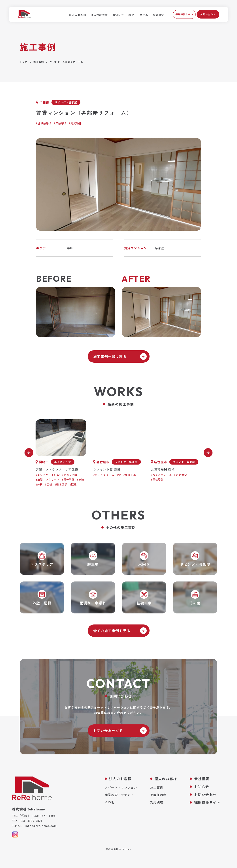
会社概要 (158, 15)
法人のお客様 (78, 15)
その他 (110, 802)
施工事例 (157, 787)
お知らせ (118, 15)
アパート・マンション (121, 787)
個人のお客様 (99, 15)
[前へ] (29, 453)
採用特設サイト (184, 14)
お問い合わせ (208, 14)
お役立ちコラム (138, 15)
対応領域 (157, 802)
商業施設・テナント (119, 795)
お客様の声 (158, 795)
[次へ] (208, 453)
